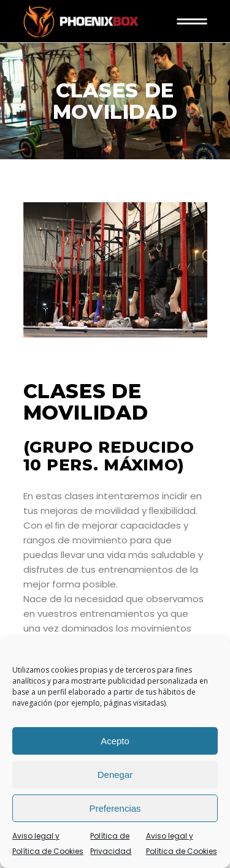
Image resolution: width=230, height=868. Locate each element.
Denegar (115, 775)
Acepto (115, 741)
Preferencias (115, 808)
